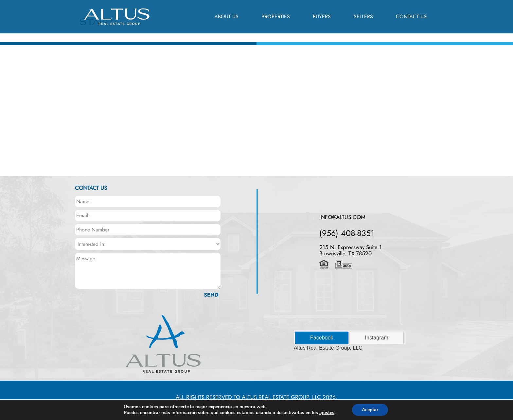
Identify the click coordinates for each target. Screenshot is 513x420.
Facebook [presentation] (322, 338)
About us (226, 17)
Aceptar (370, 410)
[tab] (322, 338)
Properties (276, 17)
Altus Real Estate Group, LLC (328, 348)
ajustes (327, 413)
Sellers (363, 17)
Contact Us (411, 17)
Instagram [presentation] (377, 338)
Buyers (322, 17)
